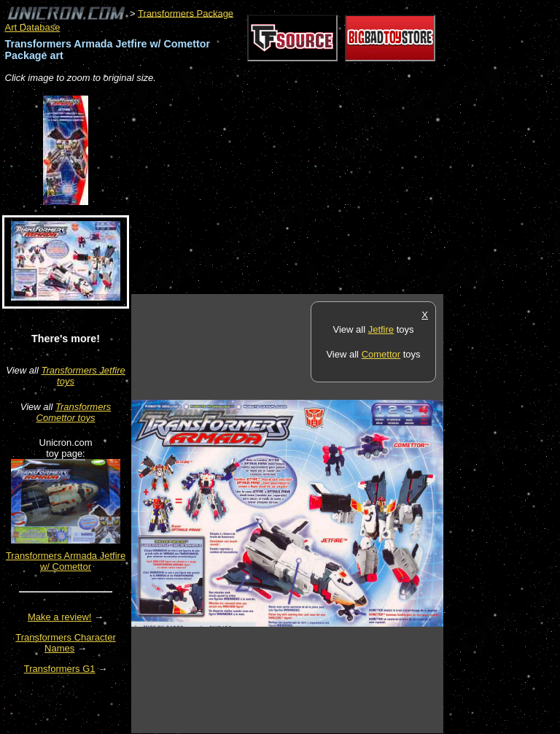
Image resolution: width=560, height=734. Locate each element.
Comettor (381, 354)
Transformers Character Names (66, 643)
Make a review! (59, 617)
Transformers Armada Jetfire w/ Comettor (66, 561)
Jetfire (381, 329)
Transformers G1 (60, 669)
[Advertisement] (302, 190)
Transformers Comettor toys (74, 412)
